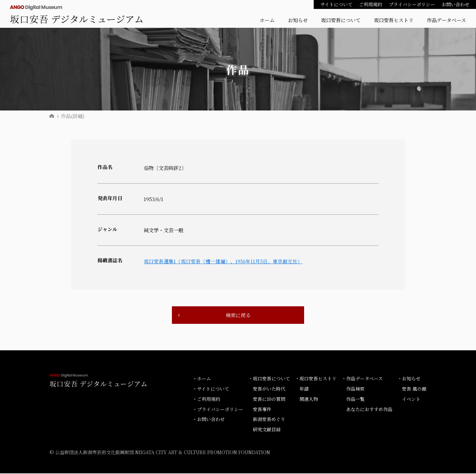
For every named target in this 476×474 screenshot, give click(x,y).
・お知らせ (409, 379)
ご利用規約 (371, 4)
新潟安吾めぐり (269, 420)
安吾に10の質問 (269, 400)
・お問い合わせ (209, 420)
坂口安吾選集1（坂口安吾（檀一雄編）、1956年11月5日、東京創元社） (224, 261)
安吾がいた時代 (269, 389)
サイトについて (336, 4)
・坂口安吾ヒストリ (316, 379)
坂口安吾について (341, 20)
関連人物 (309, 400)
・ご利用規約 (206, 400)
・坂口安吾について (269, 379)
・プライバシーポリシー (218, 409)
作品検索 (355, 389)
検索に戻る (238, 315)
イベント (411, 400)
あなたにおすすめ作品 (369, 409)
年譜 (304, 389)
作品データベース (446, 20)
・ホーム (202, 379)
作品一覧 (355, 400)
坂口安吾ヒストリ (394, 20)
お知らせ (298, 20)
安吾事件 (262, 409)
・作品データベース (362, 379)
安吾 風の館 (414, 389)
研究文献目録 (267, 430)
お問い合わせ (456, 4)
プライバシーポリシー (412, 4)
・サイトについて (211, 389)
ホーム (267, 20)
